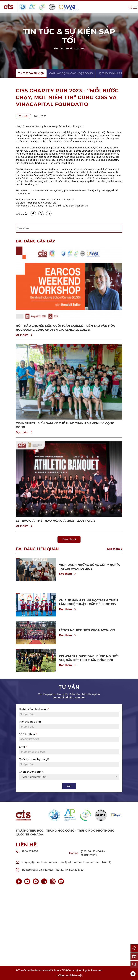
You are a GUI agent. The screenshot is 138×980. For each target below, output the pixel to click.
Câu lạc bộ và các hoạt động (71, 73)
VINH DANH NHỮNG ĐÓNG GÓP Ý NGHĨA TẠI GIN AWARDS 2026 (89, 567)
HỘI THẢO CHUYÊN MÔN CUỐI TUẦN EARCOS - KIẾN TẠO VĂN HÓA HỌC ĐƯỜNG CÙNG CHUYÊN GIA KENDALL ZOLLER (65, 328)
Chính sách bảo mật (70, 975)
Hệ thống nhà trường (114, 73)
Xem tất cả (69, 539)
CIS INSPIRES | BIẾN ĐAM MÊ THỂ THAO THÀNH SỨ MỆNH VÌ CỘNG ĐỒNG (65, 425)
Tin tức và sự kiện (31, 73)
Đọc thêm (25, 335)
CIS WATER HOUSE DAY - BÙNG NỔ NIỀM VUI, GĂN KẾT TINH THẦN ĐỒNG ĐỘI (89, 658)
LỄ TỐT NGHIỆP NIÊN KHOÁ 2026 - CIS (87, 630)
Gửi (69, 786)
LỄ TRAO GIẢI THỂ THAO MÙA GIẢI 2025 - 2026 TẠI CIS (56, 521)
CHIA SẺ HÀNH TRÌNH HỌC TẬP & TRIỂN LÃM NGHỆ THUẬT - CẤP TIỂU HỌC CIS (89, 602)
